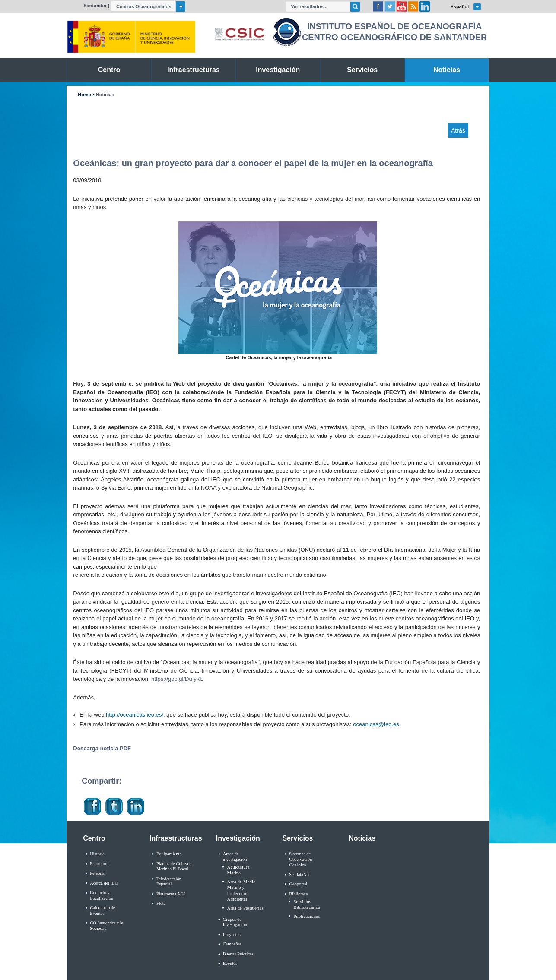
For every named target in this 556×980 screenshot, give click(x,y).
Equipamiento (169, 854)
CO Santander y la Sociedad (106, 926)
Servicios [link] (362, 70)
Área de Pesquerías (245, 908)
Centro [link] (109, 70)
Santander (95, 6)
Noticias (105, 95)
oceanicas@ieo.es (376, 724)
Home (84, 95)
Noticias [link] (447, 70)
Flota (161, 903)
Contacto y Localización (102, 895)
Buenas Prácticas (238, 954)
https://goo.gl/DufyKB (178, 679)
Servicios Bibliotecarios (307, 904)
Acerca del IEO (104, 883)
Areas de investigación (235, 857)
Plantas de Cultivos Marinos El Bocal (174, 866)
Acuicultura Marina (238, 870)
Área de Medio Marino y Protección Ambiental (241, 890)
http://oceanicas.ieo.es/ (135, 715)
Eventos (230, 963)
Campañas (232, 944)
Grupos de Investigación (235, 922)
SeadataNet (299, 874)
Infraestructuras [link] (194, 70)
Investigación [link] (278, 70)
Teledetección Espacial (169, 882)
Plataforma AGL (171, 894)
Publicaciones (307, 916)
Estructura (99, 864)
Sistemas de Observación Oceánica (300, 859)
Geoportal (298, 884)
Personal (98, 873)
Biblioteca (298, 894)
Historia (97, 854)
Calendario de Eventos (102, 910)
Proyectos (232, 934)
